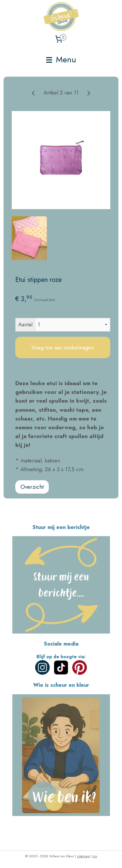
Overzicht (32, 487)
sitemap (83, 856)
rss (95, 856)
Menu (61, 60)
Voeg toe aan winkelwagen (63, 347)
